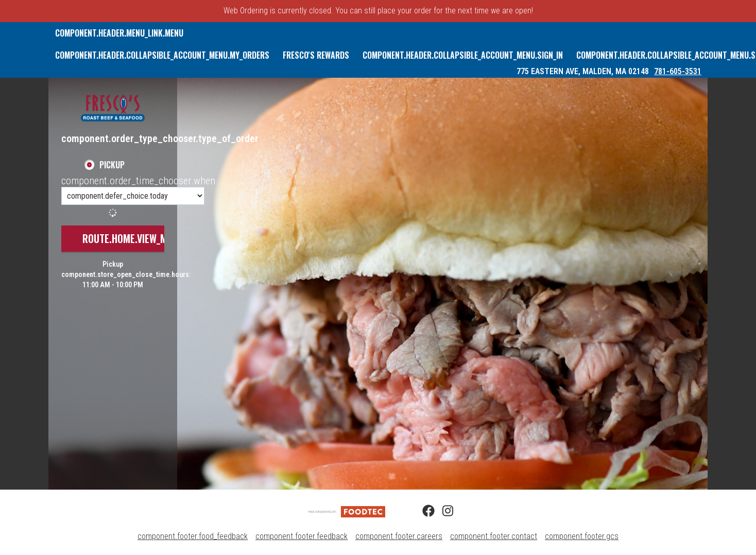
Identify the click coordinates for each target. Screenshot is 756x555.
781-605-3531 (678, 71)
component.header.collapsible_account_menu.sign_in (463, 55)
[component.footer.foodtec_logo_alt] (347, 511)
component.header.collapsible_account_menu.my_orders (162, 55)
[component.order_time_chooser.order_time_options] (133, 196)
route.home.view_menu (133, 238)
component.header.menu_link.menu (119, 33)
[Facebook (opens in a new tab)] (422, 511)
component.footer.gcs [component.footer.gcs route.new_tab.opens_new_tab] (582, 536)
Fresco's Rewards (316, 55)
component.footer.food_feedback (193, 536)
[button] (113, 108)
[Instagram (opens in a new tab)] (442, 511)
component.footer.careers (399, 536)
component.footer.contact (494, 536)
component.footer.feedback (302, 536)
